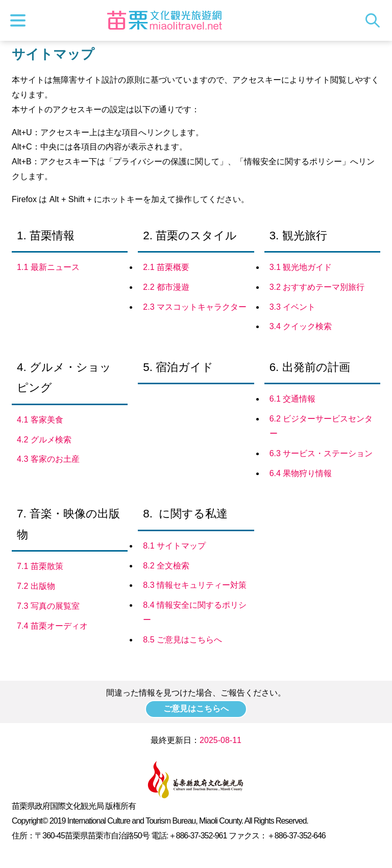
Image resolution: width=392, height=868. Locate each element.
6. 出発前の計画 (310, 367)
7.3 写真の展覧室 (48, 606)
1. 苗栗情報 (46, 235)
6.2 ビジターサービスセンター (321, 426)
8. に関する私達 (185, 514)
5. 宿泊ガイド (178, 367)
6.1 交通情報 (293, 399)
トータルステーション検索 (375, 20)
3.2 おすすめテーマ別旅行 (317, 287)
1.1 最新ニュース (48, 267)
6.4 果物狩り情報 (301, 473)
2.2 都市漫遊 (166, 287)
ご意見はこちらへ (196, 709)
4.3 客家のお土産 (48, 459)
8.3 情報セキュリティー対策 (195, 585)
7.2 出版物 (36, 586)
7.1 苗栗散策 (40, 566)
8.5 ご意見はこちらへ (182, 640)
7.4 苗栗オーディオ (52, 626)
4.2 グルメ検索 (44, 440)
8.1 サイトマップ (174, 546)
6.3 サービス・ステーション (321, 453)
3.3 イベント (293, 307)
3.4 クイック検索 (301, 326)
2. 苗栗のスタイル (190, 235)
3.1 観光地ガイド (301, 267)
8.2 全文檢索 (166, 566)
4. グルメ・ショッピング (64, 377)
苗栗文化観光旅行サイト (165, 20)
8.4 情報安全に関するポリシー (195, 612)
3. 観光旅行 (298, 235)
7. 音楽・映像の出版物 (68, 524)
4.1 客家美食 (40, 420)
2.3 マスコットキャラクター (195, 307)
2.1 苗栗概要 (166, 267)
